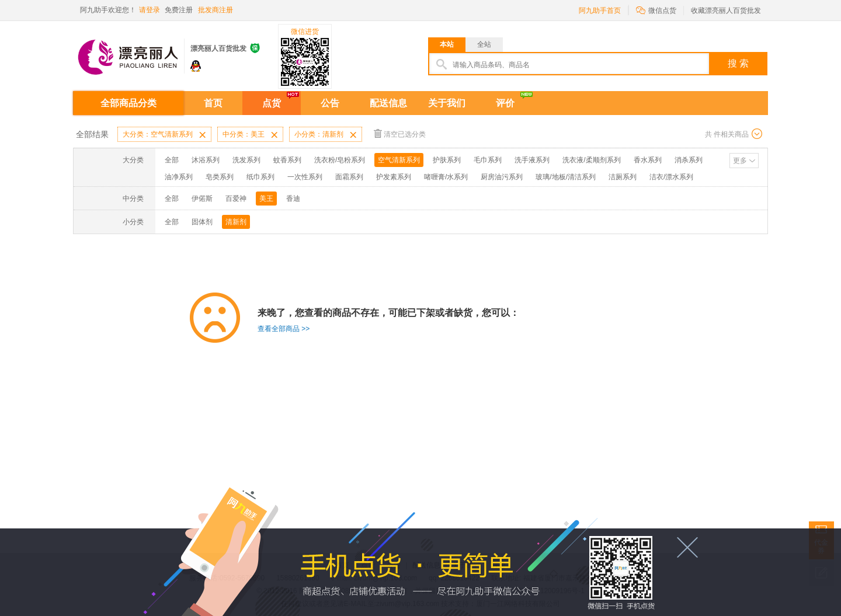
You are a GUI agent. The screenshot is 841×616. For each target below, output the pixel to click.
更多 (740, 161)
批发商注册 (216, 10)
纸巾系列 (260, 177)
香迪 (293, 199)
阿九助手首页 (600, 11)
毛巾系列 (488, 160)
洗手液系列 (532, 160)
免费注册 (179, 10)
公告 (330, 103)
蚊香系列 (287, 160)
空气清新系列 (399, 160)
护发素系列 (394, 177)
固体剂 (202, 222)
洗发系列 (246, 160)
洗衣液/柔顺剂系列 (591, 160)
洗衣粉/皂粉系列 (340, 160)
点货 (272, 103)
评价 (505, 103)
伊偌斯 (202, 199)
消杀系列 (689, 160)
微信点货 (656, 10)
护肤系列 (447, 160)
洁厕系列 (623, 177)
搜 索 (738, 63)
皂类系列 (220, 177)
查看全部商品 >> (284, 329)
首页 (213, 103)
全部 (172, 160)
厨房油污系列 (502, 177)
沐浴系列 (206, 160)
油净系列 (179, 177)
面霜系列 (349, 177)
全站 (484, 44)
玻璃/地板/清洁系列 (566, 177)
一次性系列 (305, 177)
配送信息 (388, 103)
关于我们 (447, 103)
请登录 (150, 10)
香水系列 (648, 160)
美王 (266, 199)
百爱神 (236, 199)
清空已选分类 (400, 133)
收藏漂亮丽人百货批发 (726, 11)
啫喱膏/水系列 (446, 177)
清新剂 (236, 222)
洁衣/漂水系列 (671, 177)
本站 (447, 44)
